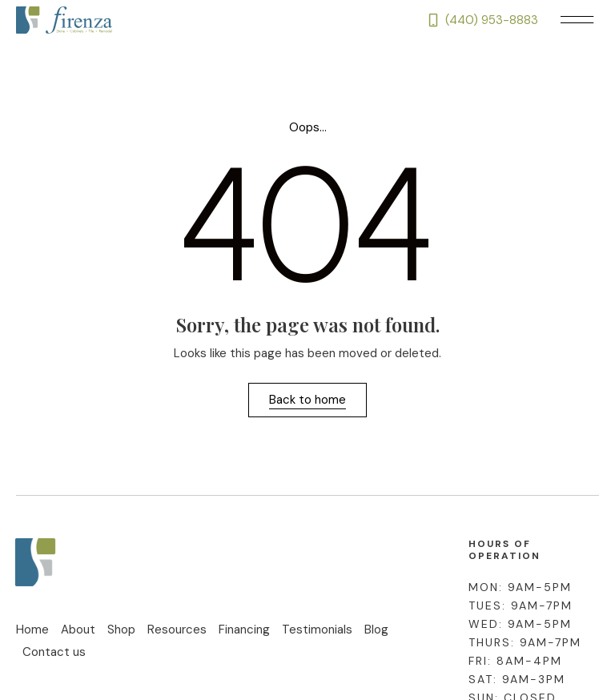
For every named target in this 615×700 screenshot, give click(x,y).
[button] (577, 20)
